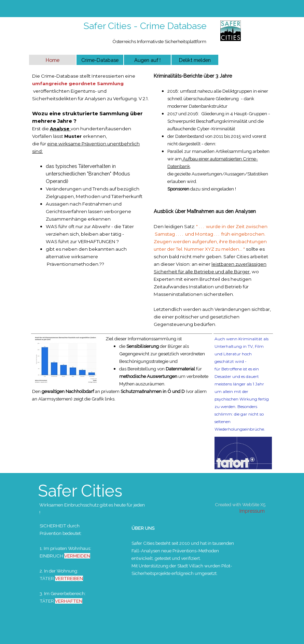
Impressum (252, 511)
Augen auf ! (147, 60)
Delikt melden (195, 60)
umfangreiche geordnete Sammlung (78, 83)
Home (53, 60)
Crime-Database (100, 60)
